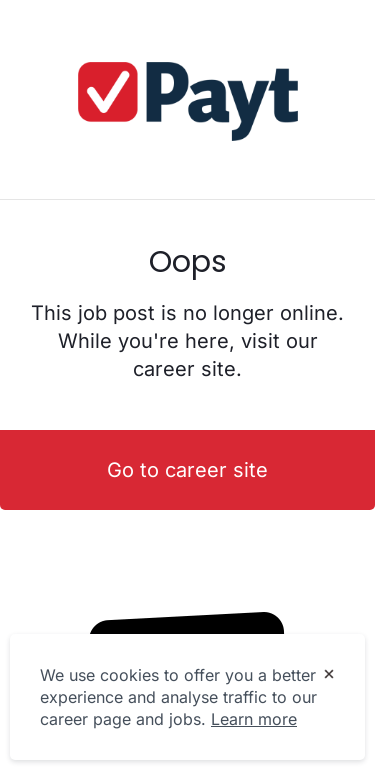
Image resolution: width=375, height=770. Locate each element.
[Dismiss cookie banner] (329, 676)
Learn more (254, 719)
